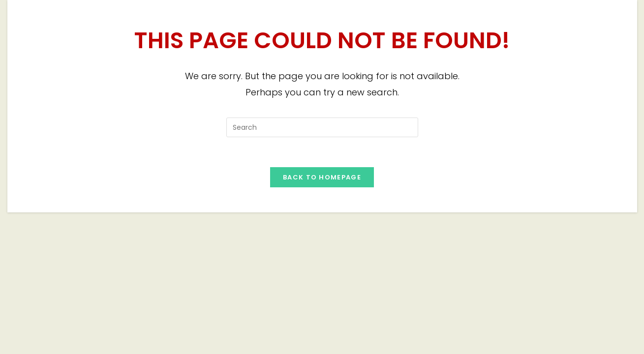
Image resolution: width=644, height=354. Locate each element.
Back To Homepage (322, 177)
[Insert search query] (322, 127)
